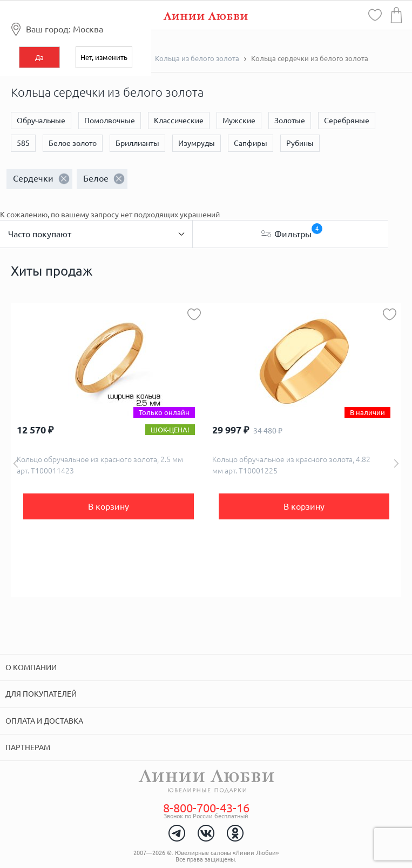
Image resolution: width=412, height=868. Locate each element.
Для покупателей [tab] (41, 694)
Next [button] (396, 463)
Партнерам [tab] (28, 747)
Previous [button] (16, 463)
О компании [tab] (31, 667)
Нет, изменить (104, 57)
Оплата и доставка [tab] (44, 721)
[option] (109, 450)
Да (39, 57)
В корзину (109, 506)
